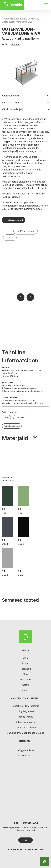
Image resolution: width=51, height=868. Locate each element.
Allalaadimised (10, 96)
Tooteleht (20, 418)
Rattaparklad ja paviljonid (25, 19)
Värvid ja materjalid (13, 109)
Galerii (10, 237)
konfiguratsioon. (11, 197)
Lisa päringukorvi (15, 220)
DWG (6, 418)
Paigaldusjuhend (12, 426)
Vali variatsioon (11, 102)
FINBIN (16, 45)
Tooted (6, 19)
